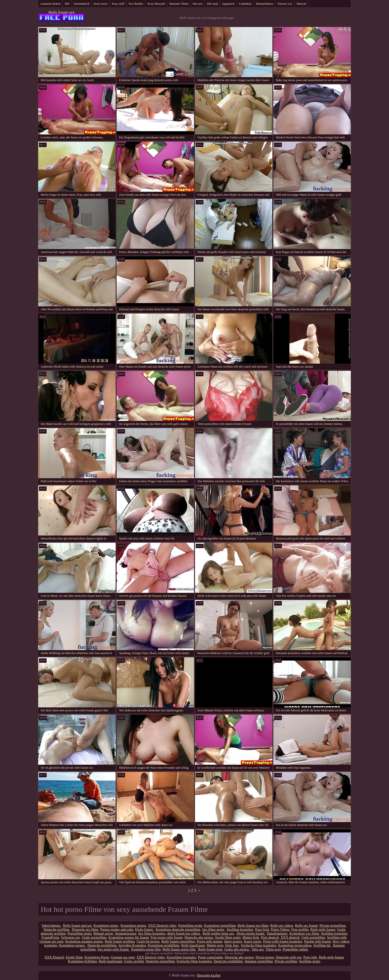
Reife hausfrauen (193, 945)
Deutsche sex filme (85, 930)
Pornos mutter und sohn (117, 930)
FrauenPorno (50, 937)
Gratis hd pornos (148, 941)
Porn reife (310, 957)
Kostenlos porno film (146, 949)
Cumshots (245, 4)
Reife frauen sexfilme (120, 941)
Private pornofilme (333, 926)
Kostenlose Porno (97, 957)
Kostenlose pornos (133, 926)
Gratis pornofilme (94, 937)
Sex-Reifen (136, 4)
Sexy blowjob (156, 4)
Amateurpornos (125, 933)
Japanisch (228, 4)
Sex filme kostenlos (152, 933)
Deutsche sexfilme (57, 930)
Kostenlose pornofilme (220, 926)
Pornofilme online (295, 949)
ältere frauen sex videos (184, 933)
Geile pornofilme (313, 937)
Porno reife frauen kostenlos (283, 941)
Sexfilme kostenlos (240, 930)
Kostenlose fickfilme (82, 961)
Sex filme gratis (214, 930)
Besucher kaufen (209, 975)
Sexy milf (118, 4)
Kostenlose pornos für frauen (129, 937)
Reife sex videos (282, 926)
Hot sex (198, 4)
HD (67, 4)
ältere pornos (233, 941)
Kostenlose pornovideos (295, 945)
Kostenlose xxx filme (304, 933)
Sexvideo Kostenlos (132, 945)
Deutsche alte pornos (199, 937)
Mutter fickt (251, 937)
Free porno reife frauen (167, 937)
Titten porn (273, 949)
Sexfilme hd (322, 945)
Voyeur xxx (285, 4)
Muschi (301, 4)
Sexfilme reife (337, 937)
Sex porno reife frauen (113, 949)
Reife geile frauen (323, 930)
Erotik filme (74, 957)
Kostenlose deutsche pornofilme (178, 930)
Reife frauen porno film (179, 949)
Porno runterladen (211, 957)
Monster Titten (179, 4)
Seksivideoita (51, 926)
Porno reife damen (210, 941)
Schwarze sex (71, 937)
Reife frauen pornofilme (178, 941)
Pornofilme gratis (190, 926)
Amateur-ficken (50, 4)
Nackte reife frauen (318, 941)
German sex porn (51, 941)
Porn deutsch (270, 937)
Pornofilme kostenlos (181, 957)
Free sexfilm (300, 930)
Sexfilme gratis (309, 961)
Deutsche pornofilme (160, 961)
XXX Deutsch (54, 957)
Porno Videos (280, 930)
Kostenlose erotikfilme (164, 945)
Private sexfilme (286, 961)
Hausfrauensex (277, 933)
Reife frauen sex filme (253, 926)
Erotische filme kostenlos (259, 945)
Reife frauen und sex (77, 926)
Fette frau (232, 945)
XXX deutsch (290, 937)
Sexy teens (100, 4)
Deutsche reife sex (289, 957)
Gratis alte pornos (237, 949)
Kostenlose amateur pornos (84, 941)
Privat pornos (265, 957)
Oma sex (258, 949)
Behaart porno (103, 933)
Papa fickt (262, 930)
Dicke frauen (144, 930)
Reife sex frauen (306, 926)
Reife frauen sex (62, 12)
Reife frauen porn (210, 949)
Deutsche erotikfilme (102, 945)
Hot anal (212, 4)
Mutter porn (215, 945)
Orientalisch (82, 4)
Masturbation (265, 4)
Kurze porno (253, 941)
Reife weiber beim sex (219, 933)
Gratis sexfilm (134, 961)
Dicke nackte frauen (251, 933)
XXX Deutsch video (162, 926)
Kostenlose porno (106, 926)
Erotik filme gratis (228, 937)
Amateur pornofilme (259, 961)
